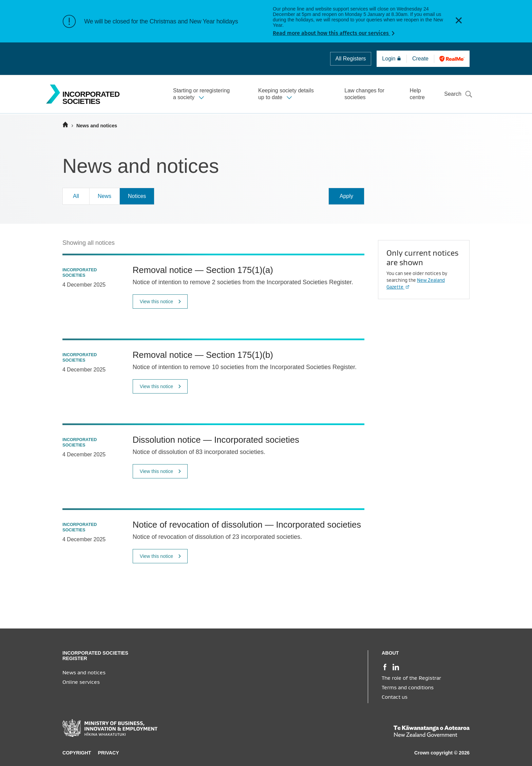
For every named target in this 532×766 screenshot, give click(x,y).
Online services (81, 682)
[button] (459, 21)
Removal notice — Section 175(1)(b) (203, 355)
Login (392, 59)
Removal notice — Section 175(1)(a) (203, 270)
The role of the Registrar (411, 678)
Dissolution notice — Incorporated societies (216, 440)
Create (422, 59)
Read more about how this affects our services (331, 33)
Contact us (395, 697)
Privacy (109, 753)
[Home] (65, 125)
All (351, 59)
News (104, 196)
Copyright (77, 753)
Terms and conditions (408, 688)
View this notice (161, 302)
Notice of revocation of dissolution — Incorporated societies (247, 525)
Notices (137, 196)
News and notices (84, 673)
